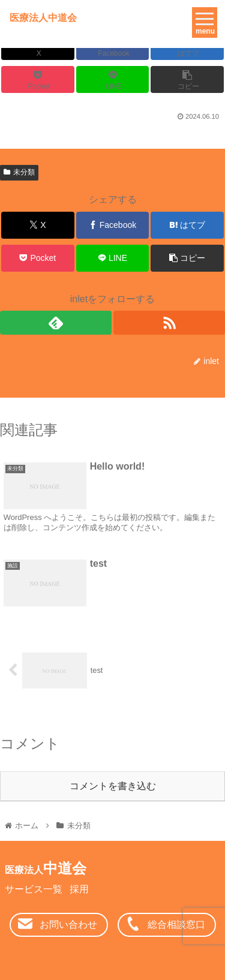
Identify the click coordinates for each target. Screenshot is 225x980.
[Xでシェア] (38, 225)
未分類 (19, 172)
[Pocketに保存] (38, 79)
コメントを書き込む (113, 786)
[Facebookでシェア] (113, 225)
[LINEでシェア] (113, 79)
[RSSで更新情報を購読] (169, 323)
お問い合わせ (68, 925)
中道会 (46, 868)
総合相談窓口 (176, 925)
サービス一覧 (34, 889)
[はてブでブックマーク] (187, 225)
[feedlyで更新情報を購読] (56, 323)
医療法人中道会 (43, 18)
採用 (79, 889)
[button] (187, 79)
